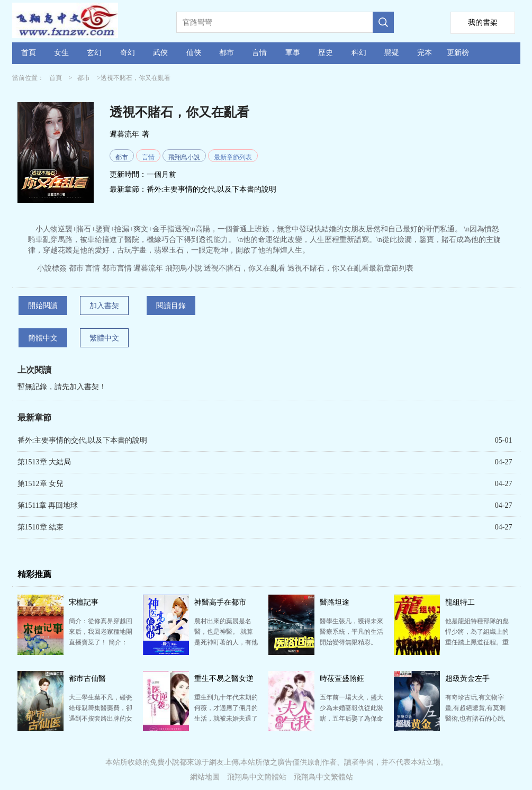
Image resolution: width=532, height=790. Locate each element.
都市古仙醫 (87, 679)
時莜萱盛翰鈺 (342, 679)
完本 (425, 53)
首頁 (29, 53)
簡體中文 (43, 338)
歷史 (326, 53)
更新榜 (458, 53)
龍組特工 (460, 602)
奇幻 (128, 53)
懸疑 (392, 53)
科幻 (359, 53)
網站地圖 (205, 777)
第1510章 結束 (41, 527)
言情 (259, 53)
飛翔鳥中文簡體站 (257, 777)
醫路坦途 (335, 602)
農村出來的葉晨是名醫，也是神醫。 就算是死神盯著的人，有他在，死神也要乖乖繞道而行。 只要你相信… (226, 642)
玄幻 (94, 53)
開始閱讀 (43, 306)
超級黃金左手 (467, 679)
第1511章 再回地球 (48, 505)
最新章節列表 (233, 157)
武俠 (160, 53)
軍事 (293, 53)
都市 (227, 53)
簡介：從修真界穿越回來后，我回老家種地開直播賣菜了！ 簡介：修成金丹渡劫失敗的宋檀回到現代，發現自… (101, 642)
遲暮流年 (124, 134)
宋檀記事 (84, 602)
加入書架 (104, 306)
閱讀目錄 (171, 306)
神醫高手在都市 (220, 602)
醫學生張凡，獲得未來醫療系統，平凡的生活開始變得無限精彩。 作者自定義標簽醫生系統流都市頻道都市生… (351, 642)
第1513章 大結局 (44, 462)
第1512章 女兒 (41, 484)
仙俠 (194, 53)
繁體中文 (104, 338)
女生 (61, 53)
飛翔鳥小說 (184, 157)
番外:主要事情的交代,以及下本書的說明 (211, 189)
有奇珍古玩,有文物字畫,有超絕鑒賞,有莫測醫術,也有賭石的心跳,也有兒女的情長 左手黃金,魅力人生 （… (475, 719)
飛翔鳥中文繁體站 (323, 777)
